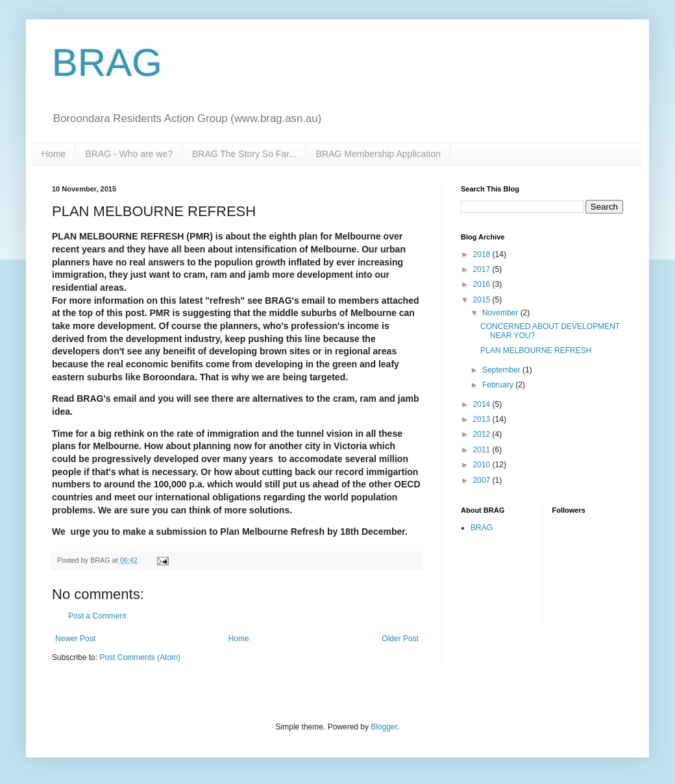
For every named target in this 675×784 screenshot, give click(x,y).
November (501, 313)
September (502, 370)
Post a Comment (97, 616)
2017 (483, 269)
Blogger (384, 727)
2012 (483, 434)
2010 (483, 465)
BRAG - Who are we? (129, 154)
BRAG (107, 63)
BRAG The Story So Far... (244, 154)
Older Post (400, 639)
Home (54, 154)
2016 (483, 284)
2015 (483, 300)
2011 (483, 450)
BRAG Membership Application (378, 154)
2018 (483, 254)
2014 (483, 404)
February (499, 385)
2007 (483, 480)
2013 (483, 419)
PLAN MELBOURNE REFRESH (536, 350)
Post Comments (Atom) (140, 657)
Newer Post (75, 639)
